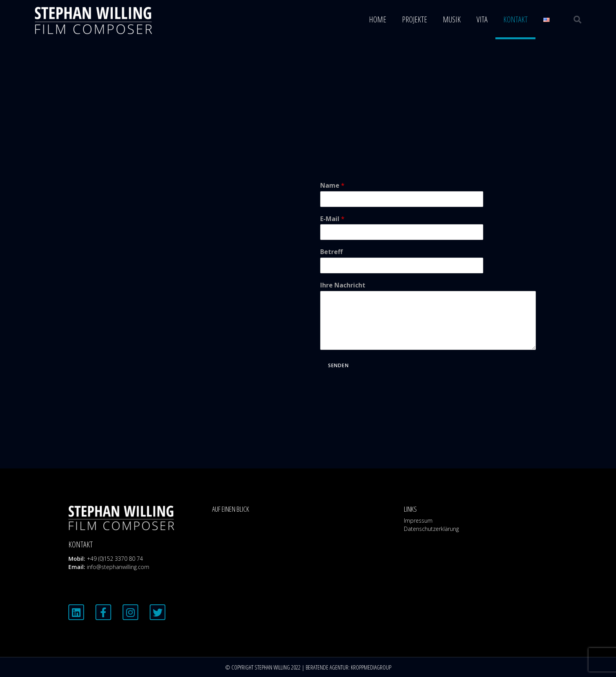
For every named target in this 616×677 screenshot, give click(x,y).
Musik (452, 19)
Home (378, 19)
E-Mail (332, 219)
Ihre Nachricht (343, 285)
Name (332, 186)
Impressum (418, 521)
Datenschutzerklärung (431, 529)
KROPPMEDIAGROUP (371, 667)
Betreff (331, 252)
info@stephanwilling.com (118, 567)
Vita (482, 19)
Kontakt (515, 19)
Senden (338, 365)
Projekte (414, 19)
